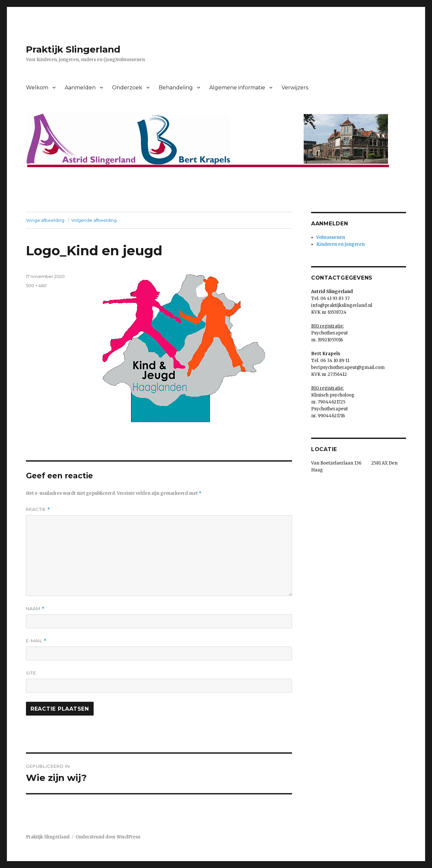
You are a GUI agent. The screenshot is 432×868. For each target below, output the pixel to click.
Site (31, 673)
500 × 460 (36, 286)
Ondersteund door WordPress (108, 837)
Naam (35, 609)
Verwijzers (295, 88)
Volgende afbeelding (94, 220)
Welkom (37, 88)
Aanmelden (80, 88)
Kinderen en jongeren (341, 244)
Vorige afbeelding (45, 220)
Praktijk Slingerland (73, 49)
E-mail (36, 641)
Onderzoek (127, 88)
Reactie (38, 509)
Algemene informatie (237, 88)
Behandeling (176, 88)
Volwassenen (331, 237)
